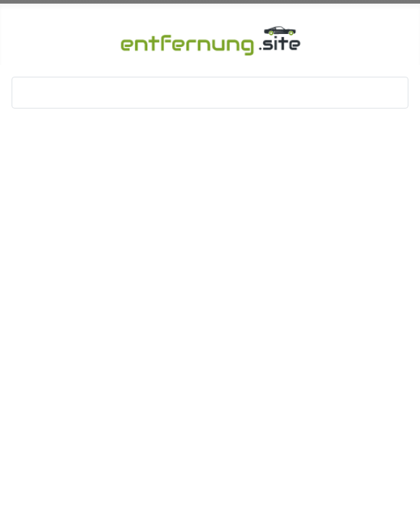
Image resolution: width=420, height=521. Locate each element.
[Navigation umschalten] (27, 93)
